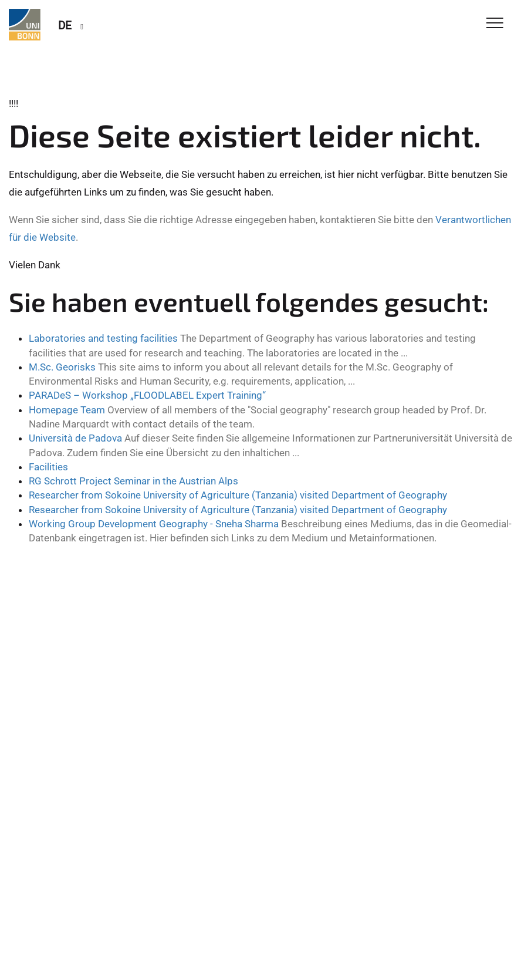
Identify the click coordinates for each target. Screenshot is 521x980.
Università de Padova (75, 438)
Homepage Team (67, 410)
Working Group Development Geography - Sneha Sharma (154, 524)
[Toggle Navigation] (495, 24)
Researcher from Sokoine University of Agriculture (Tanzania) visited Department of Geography (238, 495)
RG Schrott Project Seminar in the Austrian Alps (133, 481)
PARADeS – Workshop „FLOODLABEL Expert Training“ (147, 395)
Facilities (48, 467)
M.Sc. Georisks (62, 367)
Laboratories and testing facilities (103, 338)
